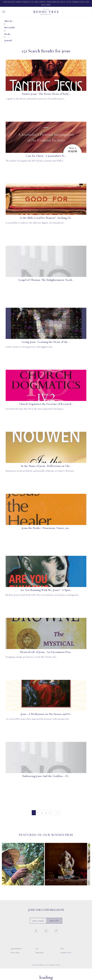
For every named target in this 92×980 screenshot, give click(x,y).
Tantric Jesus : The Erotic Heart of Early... (46, 94)
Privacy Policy (15, 953)
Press (37, 949)
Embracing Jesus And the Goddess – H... (46, 776)
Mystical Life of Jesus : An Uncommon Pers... (46, 652)
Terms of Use (40, 953)
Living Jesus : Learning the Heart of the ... (46, 342)
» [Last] (58, 813)
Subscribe (54, 920)
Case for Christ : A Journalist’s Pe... (46, 156)
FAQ (62, 949)
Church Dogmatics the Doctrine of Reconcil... (46, 404)
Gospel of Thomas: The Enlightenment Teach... (46, 280)
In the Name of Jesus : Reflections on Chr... (46, 466)
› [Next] (54, 813)
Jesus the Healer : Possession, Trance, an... (46, 528)
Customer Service (66, 953)
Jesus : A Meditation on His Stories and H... (46, 714)
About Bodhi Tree (16, 949)
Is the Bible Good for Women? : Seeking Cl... (46, 218)
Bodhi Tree (46, 12)
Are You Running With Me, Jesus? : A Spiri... (46, 590)
